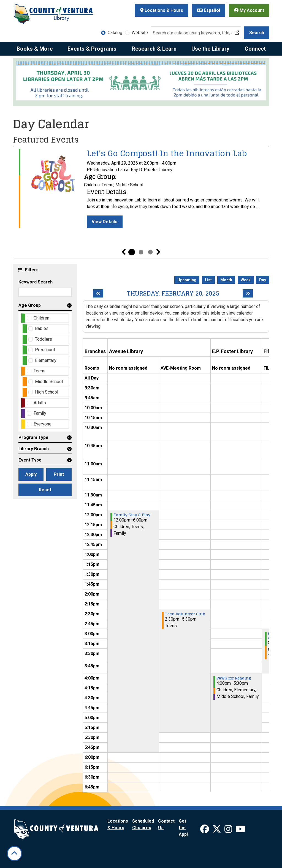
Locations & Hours (162, 10)
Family (40, 413)
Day (263, 280)
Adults (40, 403)
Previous (124, 252)
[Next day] (248, 293)
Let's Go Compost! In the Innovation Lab (167, 154)
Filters (31, 270)
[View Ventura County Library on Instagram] (229, 831)
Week (246, 280)
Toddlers (44, 339)
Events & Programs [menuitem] (92, 49)
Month (226, 280)
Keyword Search (36, 282)
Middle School (49, 382)
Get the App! (183, 828)
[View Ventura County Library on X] (217, 831)
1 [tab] (132, 252)
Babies (42, 328)
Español (209, 10)
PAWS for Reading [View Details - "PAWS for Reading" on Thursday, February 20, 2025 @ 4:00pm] (234, 678)
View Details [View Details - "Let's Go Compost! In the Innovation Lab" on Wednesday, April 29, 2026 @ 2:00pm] (105, 222)
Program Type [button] (33, 437)
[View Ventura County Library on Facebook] (205, 831)
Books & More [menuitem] (35, 49)
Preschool (45, 350)
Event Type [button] (30, 460)
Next (158, 252)
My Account (249, 10)
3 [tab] (150, 252)
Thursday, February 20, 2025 (173, 293)
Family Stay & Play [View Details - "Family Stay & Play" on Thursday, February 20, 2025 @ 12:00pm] (132, 515)
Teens (40, 371)
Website (140, 33)
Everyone (43, 424)
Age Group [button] (30, 305)
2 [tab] (141, 252)
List (208, 280)
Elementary (46, 360)
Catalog (115, 33)
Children (41, 318)
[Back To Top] (14, 854)
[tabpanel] (141, 189)
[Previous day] (98, 293)
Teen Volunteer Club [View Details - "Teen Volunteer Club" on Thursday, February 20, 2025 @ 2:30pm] (185, 614)
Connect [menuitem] (255, 49)
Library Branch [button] (34, 449)
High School (47, 392)
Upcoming (187, 280)
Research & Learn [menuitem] (154, 49)
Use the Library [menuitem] (210, 49)
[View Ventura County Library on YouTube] (240, 831)
